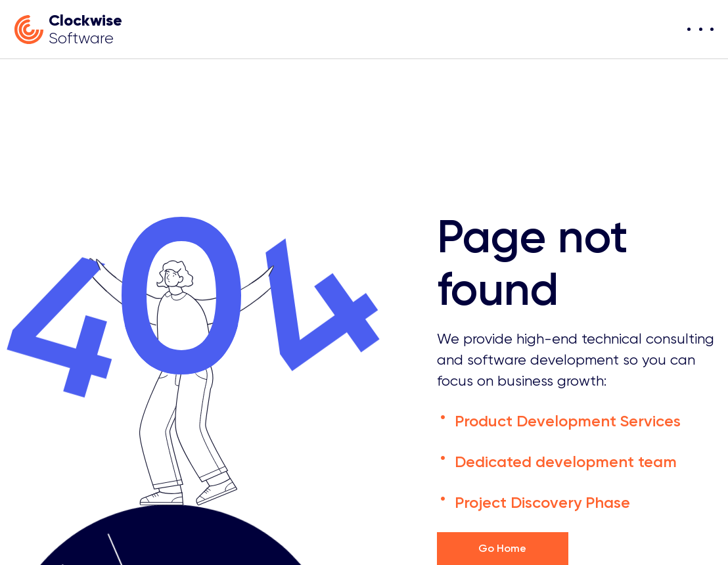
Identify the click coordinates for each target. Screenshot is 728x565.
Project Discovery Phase (542, 502)
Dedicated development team (566, 462)
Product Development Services (568, 421)
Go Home (502, 548)
